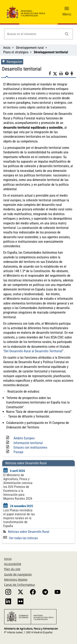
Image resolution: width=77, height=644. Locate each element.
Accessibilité (13, 564)
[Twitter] (56, 74)
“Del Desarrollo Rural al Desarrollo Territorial (33, 351)
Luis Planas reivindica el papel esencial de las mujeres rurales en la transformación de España (19, 518)
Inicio (7, 48)
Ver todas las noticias (21, 538)
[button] (67, 10)
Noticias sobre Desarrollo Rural (29, 532)
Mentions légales (16, 579)
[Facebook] (51, 74)
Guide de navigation (18, 574)
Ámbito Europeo (24, 438)
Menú (67, 14)
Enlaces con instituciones (30, 447)
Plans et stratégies (16, 52)
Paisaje (18, 452)
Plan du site (12, 569)
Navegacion (12, 62)
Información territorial (28, 443)
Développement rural (30, 48)
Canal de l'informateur (20, 585)
